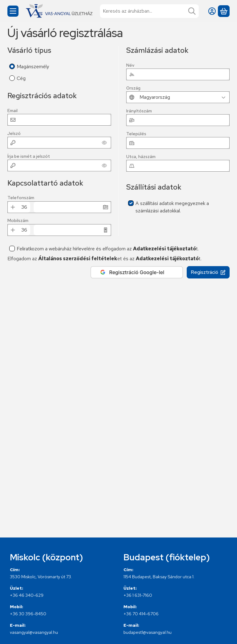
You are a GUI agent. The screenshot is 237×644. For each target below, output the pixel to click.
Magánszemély (33, 67)
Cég (21, 78)
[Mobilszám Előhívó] (24, 230)
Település (136, 134)
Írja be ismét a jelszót (29, 156)
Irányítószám (139, 111)
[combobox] (149, 11)
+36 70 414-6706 (141, 614)
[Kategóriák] (13, 11)
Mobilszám (18, 221)
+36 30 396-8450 (28, 614)
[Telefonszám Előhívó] (24, 207)
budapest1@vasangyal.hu (148, 632)
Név (130, 65)
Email (12, 111)
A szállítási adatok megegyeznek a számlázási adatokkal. (172, 207)
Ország (133, 88)
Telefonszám (21, 198)
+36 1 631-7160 (138, 595)
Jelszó (14, 134)
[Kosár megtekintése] (224, 11)
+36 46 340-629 (27, 595)
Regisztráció (208, 272)
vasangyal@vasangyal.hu (34, 632)
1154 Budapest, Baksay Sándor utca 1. (159, 577)
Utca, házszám (141, 157)
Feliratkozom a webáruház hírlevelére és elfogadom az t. (108, 249)
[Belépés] (212, 11)
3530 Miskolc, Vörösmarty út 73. (41, 577)
